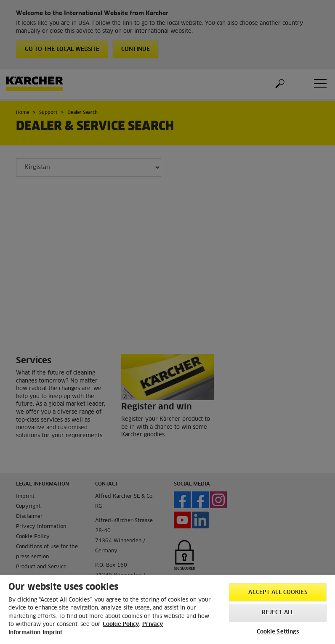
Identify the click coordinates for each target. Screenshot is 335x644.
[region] (167, 609)
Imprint (52, 633)
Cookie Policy (121, 624)
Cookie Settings (278, 632)
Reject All (278, 613)
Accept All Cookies (278, 593)
